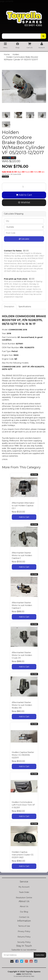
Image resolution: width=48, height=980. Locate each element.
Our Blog (24, 912)
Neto (33, 976)
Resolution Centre (24, 898)
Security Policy (24, 942)
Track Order (24, 892)
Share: (9, 158)
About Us (24, 906)
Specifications (25, 307)
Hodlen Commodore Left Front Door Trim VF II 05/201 (23, 805)
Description (9, 307)
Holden (16, 54)
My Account (24, 887)
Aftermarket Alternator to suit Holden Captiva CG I (23, 505)
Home (7, 54)
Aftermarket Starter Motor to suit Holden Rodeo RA (22, 705)
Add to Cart (24, 195)
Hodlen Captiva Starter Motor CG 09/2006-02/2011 (23, 755)
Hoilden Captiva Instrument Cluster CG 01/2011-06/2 (23, 855)
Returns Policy (24, 937)
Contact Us (24, 917)
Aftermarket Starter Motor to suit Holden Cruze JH (22, 655)
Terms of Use (24, 926)
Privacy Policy (24, 931)
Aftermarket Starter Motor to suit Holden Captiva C (22, 555)
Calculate (24, 239)
